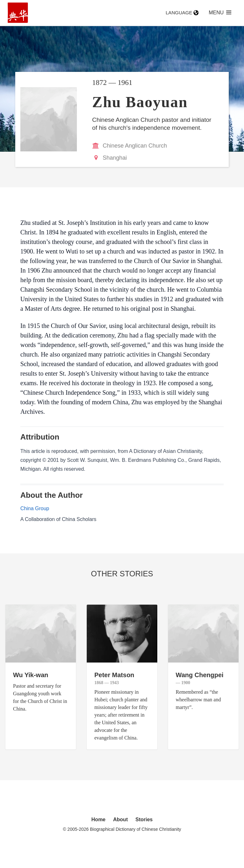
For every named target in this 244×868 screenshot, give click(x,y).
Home (98, 819)
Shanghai (115, 158)
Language (182, 13)
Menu (220, 13)
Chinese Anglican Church (135, 146)
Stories (144, 819)
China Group (35, 508)
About (120, 819)
